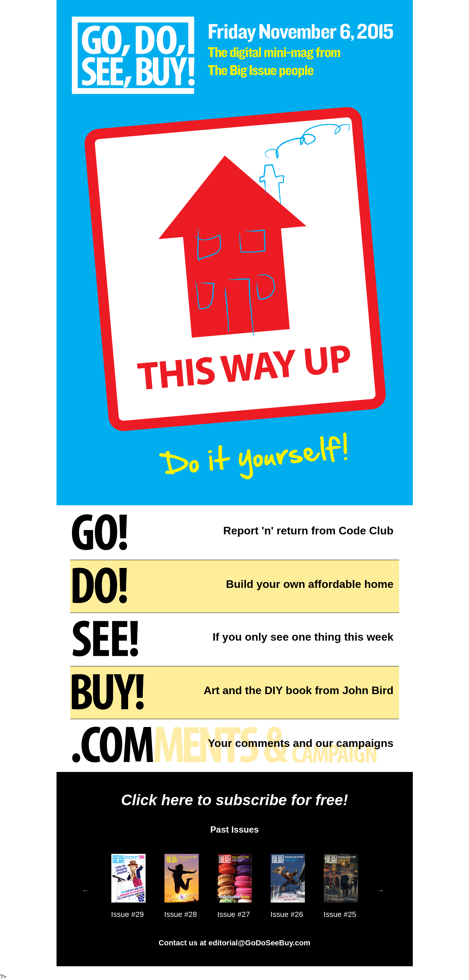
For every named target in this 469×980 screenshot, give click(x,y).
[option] (128, 890)
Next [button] (381, 890)
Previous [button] (86, 890)
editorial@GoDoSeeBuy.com (260, 943)
